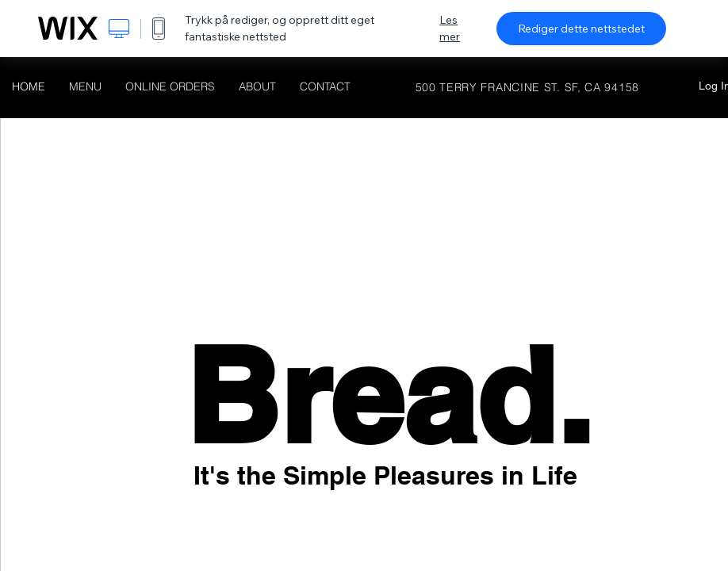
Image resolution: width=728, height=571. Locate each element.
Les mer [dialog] (450, 28)
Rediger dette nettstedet (581, 29)
